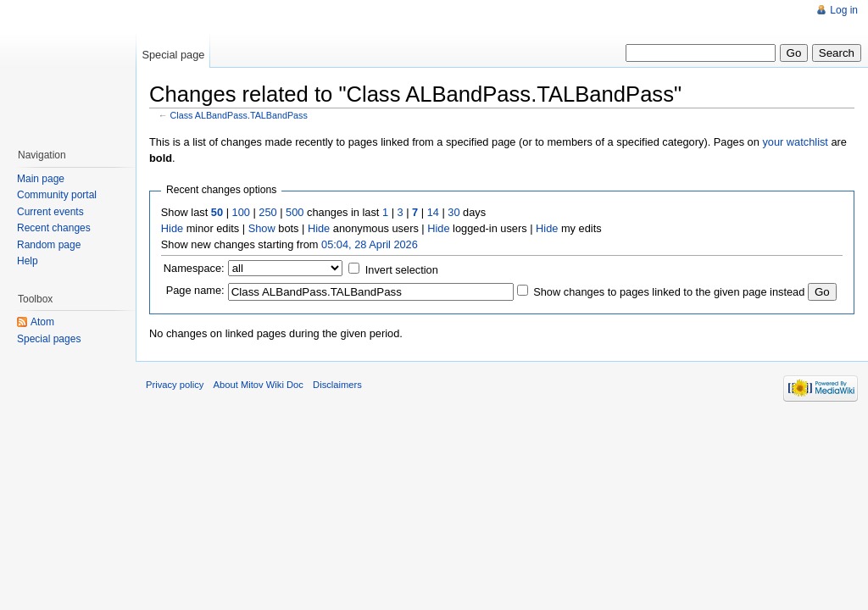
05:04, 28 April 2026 (370, 244)
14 (433, 212)
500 (295, 212)
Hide (172, 228)
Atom (42, 322)
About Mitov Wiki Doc (259, 385)
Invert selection (402, 270)
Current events (50, 212)
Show (262, 228)
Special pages (49, 339)
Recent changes (54, 228)
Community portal (57, 195)
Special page (173, 55)
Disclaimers (337, 385)
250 (267, 212)
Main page (41, 179)
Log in (844, 10)
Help (28, 261)
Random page (49, 245)
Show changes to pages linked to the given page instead (669, 292)
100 (241, 212)
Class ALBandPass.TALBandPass (239, 115)
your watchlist (795, 142)
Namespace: (194, 268)
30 (453, 212)
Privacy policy (175, 385)
